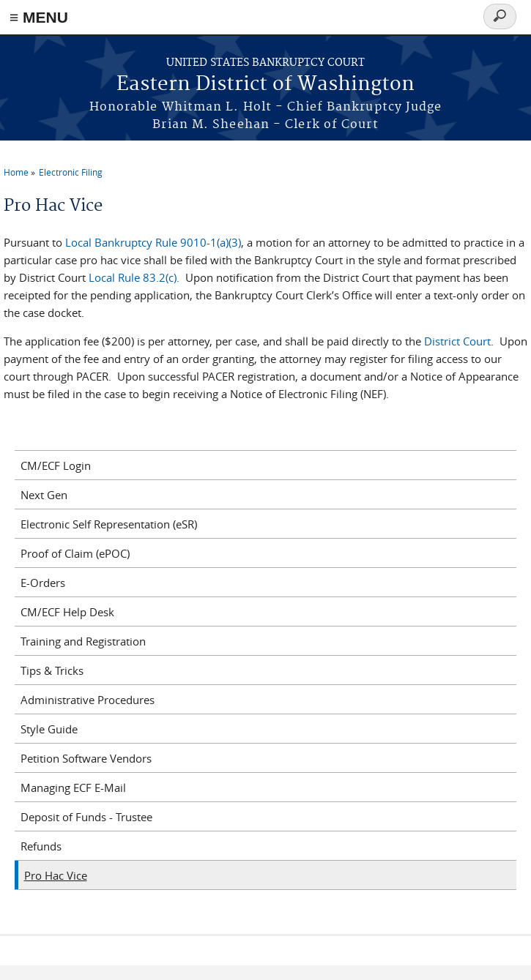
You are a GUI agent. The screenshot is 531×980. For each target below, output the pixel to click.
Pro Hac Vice (56, 875)
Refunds (41, 846)
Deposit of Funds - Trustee (86, 817)
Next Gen (44, 495)
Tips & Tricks (52, 670)
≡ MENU (39, 17)
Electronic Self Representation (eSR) (109, 524)
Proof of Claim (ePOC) (75, 553)
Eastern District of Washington (265, 85)
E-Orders (43, 583)
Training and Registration (83, 641)
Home (16, 172)
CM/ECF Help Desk (67, 612)
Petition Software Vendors (86, 758)
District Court (457, 341)
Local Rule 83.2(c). (134, 277)
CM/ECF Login (56, 465)
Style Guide (49, 729)
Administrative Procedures (88, 700)
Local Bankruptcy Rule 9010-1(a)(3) (153, 242)
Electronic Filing (71, 172)
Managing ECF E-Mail (73, 788)
